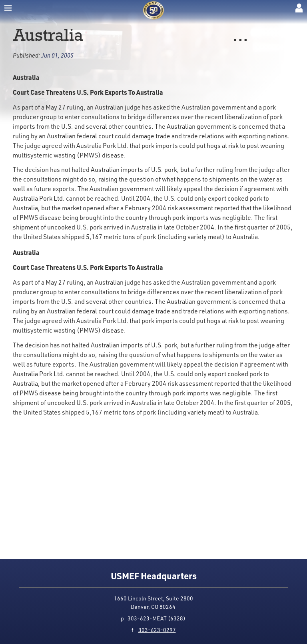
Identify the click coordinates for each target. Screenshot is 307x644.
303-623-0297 (157, 630)
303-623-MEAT (147, 618)
